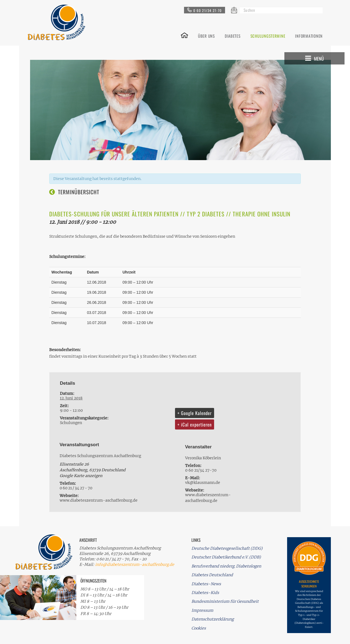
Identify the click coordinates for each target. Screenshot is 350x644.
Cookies (199, 628)
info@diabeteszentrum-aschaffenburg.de (135, 564)
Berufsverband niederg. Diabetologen (226, 566)
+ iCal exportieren (195, 424)
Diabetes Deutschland (212, 575)
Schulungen (71, 423)
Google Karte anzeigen (81, 476)
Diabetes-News (206, 584)
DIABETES (233, 36)
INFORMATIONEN (309, 36)
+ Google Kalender (195, 413)
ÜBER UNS (206, 36)
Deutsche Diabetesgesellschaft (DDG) (227, 548)
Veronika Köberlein (203, 458)
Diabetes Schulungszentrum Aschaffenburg (100, 456)
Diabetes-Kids (205, 593)
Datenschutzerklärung (213, 619)
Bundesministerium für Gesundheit (225, 601)
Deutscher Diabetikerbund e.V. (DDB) (226, 557)
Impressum (202, 610)
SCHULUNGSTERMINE (268, 36)
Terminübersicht (79, 192)
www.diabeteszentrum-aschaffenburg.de (99, 500)
